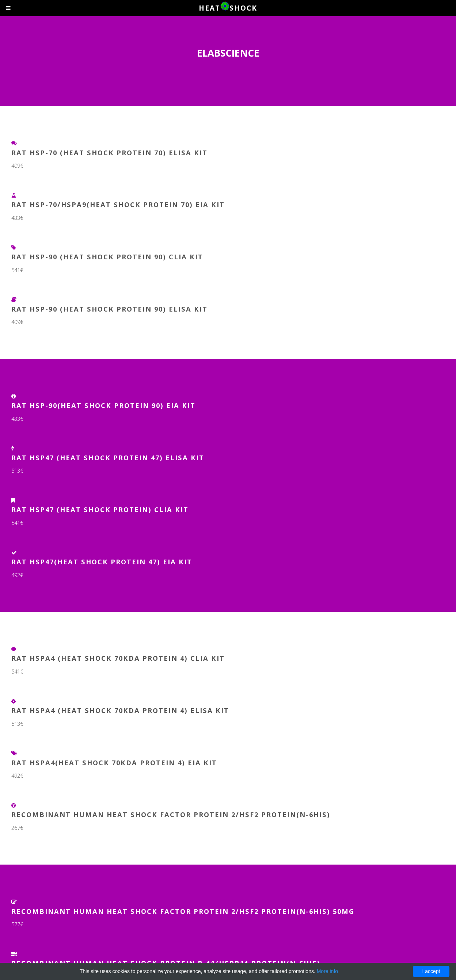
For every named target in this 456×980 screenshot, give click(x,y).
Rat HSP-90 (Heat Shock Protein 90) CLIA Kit (107, 257)
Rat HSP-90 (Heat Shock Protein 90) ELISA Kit (109, 309)
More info (327, 971)
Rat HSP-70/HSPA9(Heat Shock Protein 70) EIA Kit (118, 204)
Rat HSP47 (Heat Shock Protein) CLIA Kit (100, 509)
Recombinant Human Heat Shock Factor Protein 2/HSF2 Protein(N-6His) (171, 814)
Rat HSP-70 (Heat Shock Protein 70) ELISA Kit (109, 152)
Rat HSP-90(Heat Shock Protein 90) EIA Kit (103, 405)
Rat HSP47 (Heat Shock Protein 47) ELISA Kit (108, 457)
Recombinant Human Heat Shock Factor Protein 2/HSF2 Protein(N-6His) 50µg (183, 911)
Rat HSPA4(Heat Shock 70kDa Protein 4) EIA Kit (114, 762)
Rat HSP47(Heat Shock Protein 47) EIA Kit (102, 562)
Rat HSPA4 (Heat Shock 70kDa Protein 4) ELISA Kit (120, 710)
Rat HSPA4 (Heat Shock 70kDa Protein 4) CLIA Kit (118, 658)
